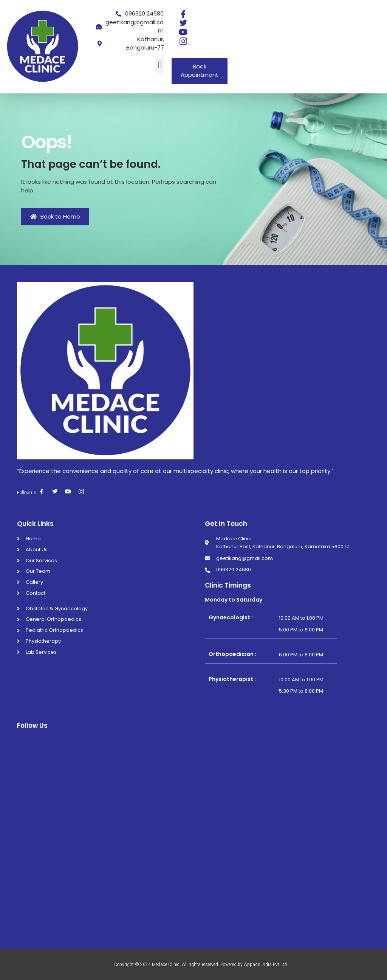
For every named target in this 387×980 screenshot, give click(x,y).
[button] (160, 65)
